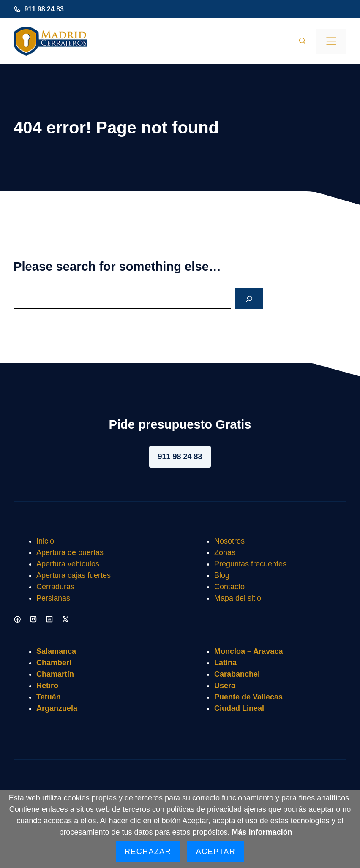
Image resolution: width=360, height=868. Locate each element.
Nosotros (229, 541)
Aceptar (216, 852)
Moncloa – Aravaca (248, 651)
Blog (222, 575)
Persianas (53, 598)
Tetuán (49, 697)
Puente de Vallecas (248, 697)
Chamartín (55, 674)
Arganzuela (57, 708)
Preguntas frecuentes (250, 564)
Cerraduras (55, 587)
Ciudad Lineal (239, 708)
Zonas (225, 552)
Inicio (45, 541)
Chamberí (54, 663)
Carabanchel (237, 674)
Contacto (229, 587)
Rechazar (148, 852)
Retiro (47, 686)
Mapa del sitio (238, 598)
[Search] (249, 298)
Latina (225, 663)
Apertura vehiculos (68, 564)
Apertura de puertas (70, 552)
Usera (225, 686)
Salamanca (56, 651)
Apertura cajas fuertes (74, 575)
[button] (303, 41)
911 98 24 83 (44, 9)
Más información (262, 832)
